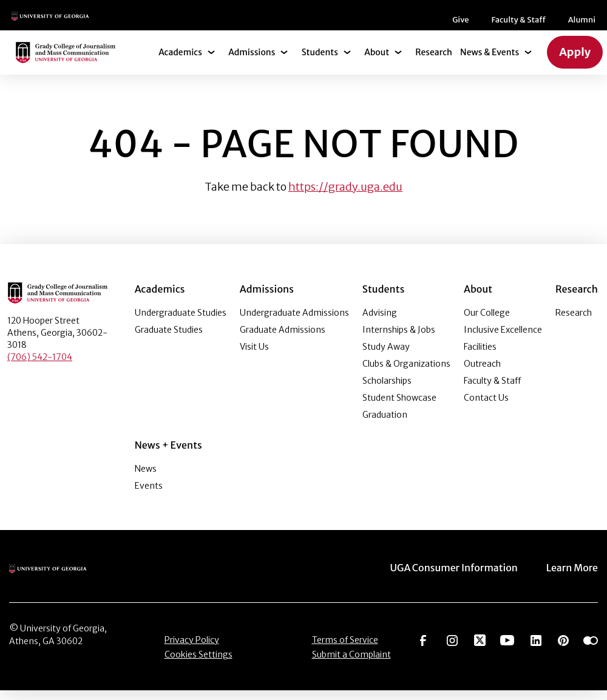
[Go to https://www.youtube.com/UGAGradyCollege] (507, 649)
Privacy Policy (192, 649)
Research (435, 62)
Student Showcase (399, 407)
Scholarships (387, 390)
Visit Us (254, 356)
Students (323, 62)
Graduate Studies (169, 339)
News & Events (491, 62)
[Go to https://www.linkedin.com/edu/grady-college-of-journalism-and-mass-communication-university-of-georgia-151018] (536, 649)
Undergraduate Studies (181, 322)
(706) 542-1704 (40, 367)
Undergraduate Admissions (294, 322)
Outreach (482, 373)
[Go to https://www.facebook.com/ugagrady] (423, 649)
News (146, 478)
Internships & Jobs (399, 339)
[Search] (577, 20)
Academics (188, 62)
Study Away (386, 356)
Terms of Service (345, 649)
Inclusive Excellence (503, 339)
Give (234, 25)
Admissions (258, 62)
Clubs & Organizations (406, 373)
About (379, 62)
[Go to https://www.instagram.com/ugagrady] (452, 649)
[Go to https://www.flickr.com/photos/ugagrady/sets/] (591, 649)
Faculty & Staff (290, 25)
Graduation (385, 424)
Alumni (350, 25)
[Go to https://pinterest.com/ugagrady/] (563, 649)
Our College (487, 322)
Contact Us (486, 407)
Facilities (480, 356)
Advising (380, 322)
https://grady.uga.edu (345, 196)
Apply (575, 62)
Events (149, 495)
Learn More (573, 577)
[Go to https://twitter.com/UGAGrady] (480, 649)
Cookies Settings (198, 664)
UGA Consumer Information (460, 577)
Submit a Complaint (351, 664)
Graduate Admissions (283, 339)
